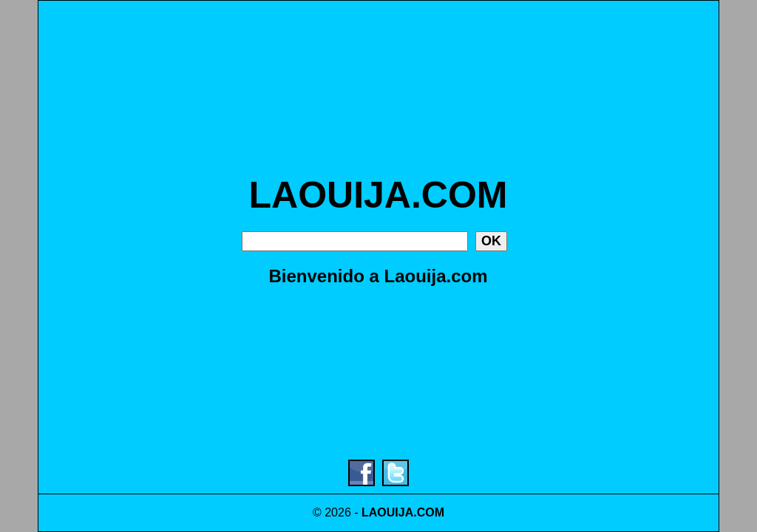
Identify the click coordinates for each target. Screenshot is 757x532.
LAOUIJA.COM (378, 195)
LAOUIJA (387, 512)
